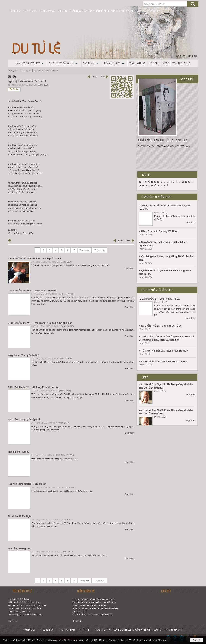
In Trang (10, 240)
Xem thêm (77, 621)
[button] (31, 63)
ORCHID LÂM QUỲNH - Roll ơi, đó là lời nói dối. (33, 387)
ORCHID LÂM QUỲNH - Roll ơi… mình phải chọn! (34, 259)
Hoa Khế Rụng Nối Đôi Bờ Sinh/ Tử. (27, 484)
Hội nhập (193, 56)
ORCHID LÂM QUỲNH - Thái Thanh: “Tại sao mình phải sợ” (40, 323)
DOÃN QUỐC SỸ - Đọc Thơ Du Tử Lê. (160, 299)
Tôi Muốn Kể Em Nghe (20, 516)
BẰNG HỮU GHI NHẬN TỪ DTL (157, 197)
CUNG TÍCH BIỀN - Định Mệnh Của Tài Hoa (164, 361)
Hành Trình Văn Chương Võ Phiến (160, 231)
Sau (103, 77)
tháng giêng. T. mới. (18, 452)
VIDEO (145, 377)
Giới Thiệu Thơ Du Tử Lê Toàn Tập (163, 140)
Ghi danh (181, 56)
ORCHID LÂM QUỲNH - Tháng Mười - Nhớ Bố (32, 291)
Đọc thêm (130, 269)
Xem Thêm (13, 621)
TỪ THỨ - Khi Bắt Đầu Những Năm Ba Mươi (165, 351)
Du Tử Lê (14, 89)
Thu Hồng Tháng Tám (19, 548)
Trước (94, 77)
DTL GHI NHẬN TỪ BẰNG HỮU (157, 290)
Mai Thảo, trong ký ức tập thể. (24, 420)
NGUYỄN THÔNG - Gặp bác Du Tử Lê (161, 326)
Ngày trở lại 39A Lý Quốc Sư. (23, 355)
